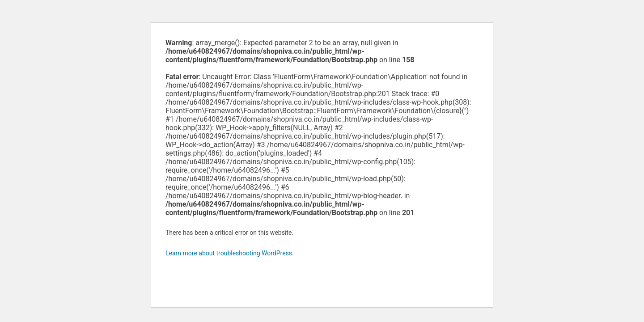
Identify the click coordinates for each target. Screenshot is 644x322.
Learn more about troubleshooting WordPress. (230, 253)
